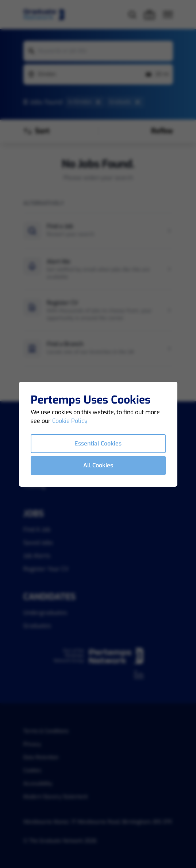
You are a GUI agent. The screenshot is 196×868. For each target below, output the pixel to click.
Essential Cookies (98, 443)
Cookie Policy (70, 421)
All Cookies (98, 465)
